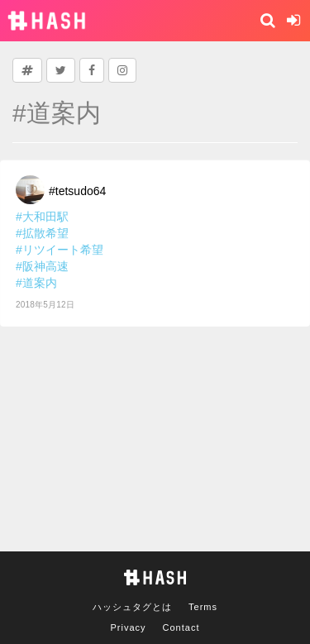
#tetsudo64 (77, 191)
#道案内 (36, 283)
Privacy (129, 627)
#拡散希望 (42, 233)
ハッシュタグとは (132, 607)
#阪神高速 (42, 266)
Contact (181, 627)
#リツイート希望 (60, 250)
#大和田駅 (42, 217)
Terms (203, 607)
